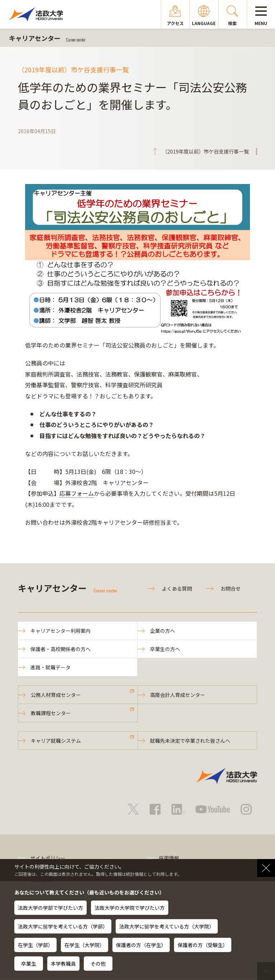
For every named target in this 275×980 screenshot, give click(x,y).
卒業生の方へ (165, 649)
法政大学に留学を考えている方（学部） (63, 926)
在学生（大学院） (85, 945)
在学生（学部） (35, 945)
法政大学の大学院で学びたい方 (130, 908)
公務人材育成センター (56, 695)
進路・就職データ (50, 668)
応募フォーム (77, 493)
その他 (98, 964)
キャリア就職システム (56, 741)
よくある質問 (177, 588)
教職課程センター (51, 713)
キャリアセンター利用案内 (61, 631)
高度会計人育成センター (178, 695)
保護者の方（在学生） (141, 945)
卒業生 (29, 964)
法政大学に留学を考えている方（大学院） (167, 926)
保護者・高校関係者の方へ (61, 649)
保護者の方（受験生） (203, 945)
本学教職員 (63, 964)
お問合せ (231, 588)
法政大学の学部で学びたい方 (50, 908)
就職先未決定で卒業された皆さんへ (190, 741)
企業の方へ (163, 631)
